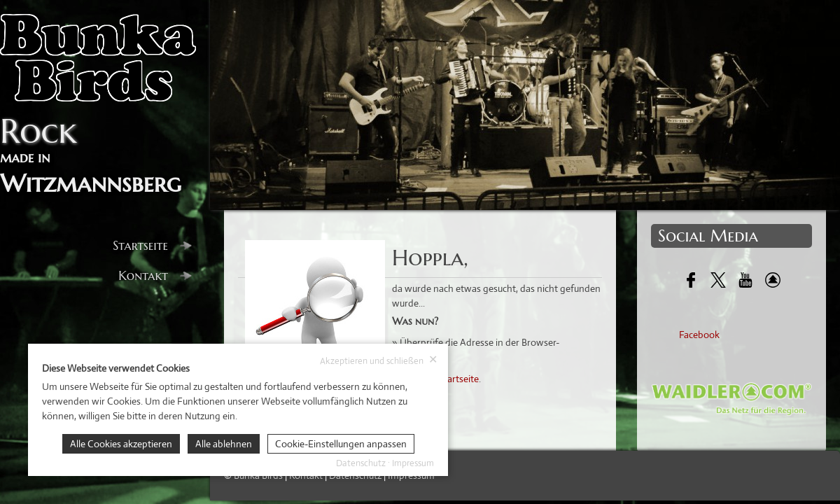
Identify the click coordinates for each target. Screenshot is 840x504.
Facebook (699, 335)
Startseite (152, 245)
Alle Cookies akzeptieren (121, 444)
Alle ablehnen (224, 444)
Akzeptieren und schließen (379, 360)
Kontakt (155, 275)
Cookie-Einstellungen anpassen (341, 444)
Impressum (413, 463)
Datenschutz (361, 463)
